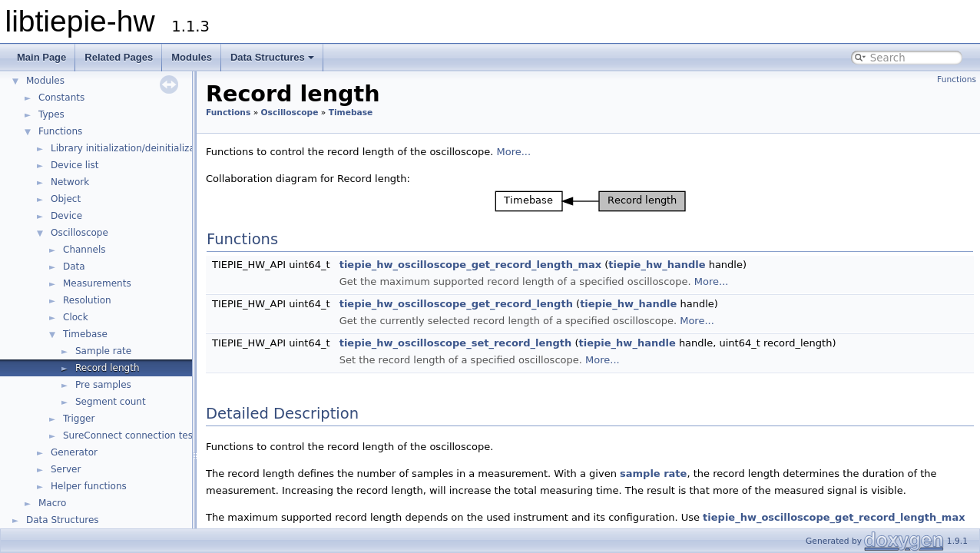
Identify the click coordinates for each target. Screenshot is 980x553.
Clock (76, 317)
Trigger (79, 419)
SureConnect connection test (130, 435)
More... (513, 152)
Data (74, 267)
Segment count (111, 402)
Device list (74, 165)
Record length (108, 368)
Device (66, 216)
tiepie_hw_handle (657, 265)
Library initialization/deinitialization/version (150, 148)
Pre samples (103, 385)
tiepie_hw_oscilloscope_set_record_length (456, 343)
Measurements (97, 283)
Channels (84, 250)
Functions (60, 131)
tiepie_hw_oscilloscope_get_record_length (456, 304)
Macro (52, 503)
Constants (61, 98)
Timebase (85, 334)
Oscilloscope (79, 233)
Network (70, 182)
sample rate (653, 474)
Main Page (41, 57)
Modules (192, 57)
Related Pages (119, 57)
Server (66, 469)
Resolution (87, 300)
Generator (74, 452)
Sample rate (103, 351)
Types (51, 114)
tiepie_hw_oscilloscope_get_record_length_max (470, 265)
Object (66, 199)
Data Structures (272, 57)
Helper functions (89, 486)
